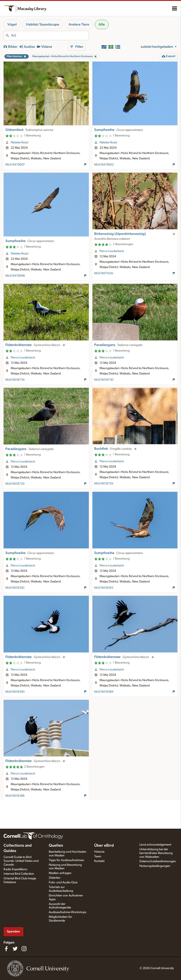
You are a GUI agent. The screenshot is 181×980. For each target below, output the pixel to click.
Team (98, 856)
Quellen (56, 846)
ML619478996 (15, 276)
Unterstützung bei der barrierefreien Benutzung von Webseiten (156, 853)
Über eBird (104, 846)
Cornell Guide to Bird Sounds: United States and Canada (21, 861)
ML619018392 (15, 588)
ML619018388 (15, 796)
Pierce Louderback (112, 251)
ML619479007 (15, 165)
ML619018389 (104, 692)
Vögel (12, 24)
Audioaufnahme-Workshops (68, 912)
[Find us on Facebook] (6, 949)
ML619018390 (15, 692)
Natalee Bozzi (19, 142)
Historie (99, 852)
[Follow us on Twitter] (15, 949)
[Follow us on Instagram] (24, 949)
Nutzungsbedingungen (155, 866)
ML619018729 (15, 484)
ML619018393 (104, 588)
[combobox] (50, 36)
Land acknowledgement (155, 845)
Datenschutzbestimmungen (158, 861)
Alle (102, 24)
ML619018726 (104, 484)
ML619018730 (104, 380)
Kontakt (99, 861)
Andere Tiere (79, 24)
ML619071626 (104, 273)
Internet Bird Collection (19, 874)
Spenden (13, 931)
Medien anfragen (60, 873)
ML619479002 (104, 165)
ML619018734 (15, 380)
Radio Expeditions (15, 869)
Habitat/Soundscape (43, 24)
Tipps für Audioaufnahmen (66, 860)
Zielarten (55, 878)
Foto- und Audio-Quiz (63, 882)
